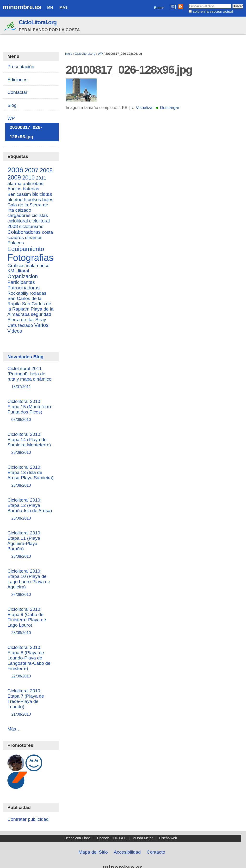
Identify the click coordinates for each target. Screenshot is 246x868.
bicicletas (42, 194)
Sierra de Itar (21, 320)
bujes (48, 200)
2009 (14, 177)
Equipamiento (26, 249)
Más (63, 7)
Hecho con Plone (78, 838)
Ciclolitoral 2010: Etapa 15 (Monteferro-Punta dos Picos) (31, 411)
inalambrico (38, 266)
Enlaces (16, 243)
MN (50, 7)
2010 (28, 178)
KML (12, 271)
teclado (26, 325)
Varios (41, 325)
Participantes (21, 282)
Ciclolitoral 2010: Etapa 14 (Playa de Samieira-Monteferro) (31, 444)
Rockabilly (18, 293)
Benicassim (19, 194)
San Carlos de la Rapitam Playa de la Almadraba (31, 309)
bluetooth (17, 200)
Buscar (188, 4)
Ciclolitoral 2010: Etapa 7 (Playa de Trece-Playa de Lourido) (31, 703)
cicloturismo (31, 226)
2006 (15, 170)
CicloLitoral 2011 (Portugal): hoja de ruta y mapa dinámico (31, 378)
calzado (23, 210)
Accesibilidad (127, 852)
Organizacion (23, 276)
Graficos (16, 266)
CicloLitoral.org (38, 22)
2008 (46, 170)
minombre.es (22, 7)
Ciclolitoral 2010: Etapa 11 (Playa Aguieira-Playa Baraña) (31, 545)
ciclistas (40, 215)
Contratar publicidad (28, 819)
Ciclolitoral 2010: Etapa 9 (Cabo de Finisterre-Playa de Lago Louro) (31, 621)
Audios (15, 189)
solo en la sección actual (213, 11)
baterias (31, 189)
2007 (31, 170)
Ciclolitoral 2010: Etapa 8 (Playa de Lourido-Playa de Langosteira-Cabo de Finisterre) (31, 662)
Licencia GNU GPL (112, 838)
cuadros (16, 237)
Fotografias (31, 258)
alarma (15, 183)
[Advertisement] (154, 157)
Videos (15, 331)
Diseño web (168, 838)
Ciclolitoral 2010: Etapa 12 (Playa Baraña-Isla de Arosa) (31, 509)
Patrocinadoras (24, 288)
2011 (41, 178)
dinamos (34, 237)
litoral (24, 271)
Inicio (69, 54)
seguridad (41, 314)
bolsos (34, 200)
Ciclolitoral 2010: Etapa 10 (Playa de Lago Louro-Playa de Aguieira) (31, 583)
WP (100, 54)
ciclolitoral (18, 221)
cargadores (19, 215)
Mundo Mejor (142, 838)
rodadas (38, 293)
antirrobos (33, 183)
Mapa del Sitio (93, 852)
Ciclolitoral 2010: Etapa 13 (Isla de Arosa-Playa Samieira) (31, 476)
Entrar (159, 8)
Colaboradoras (24, 232)
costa (48, 232)
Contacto (156, 852)
